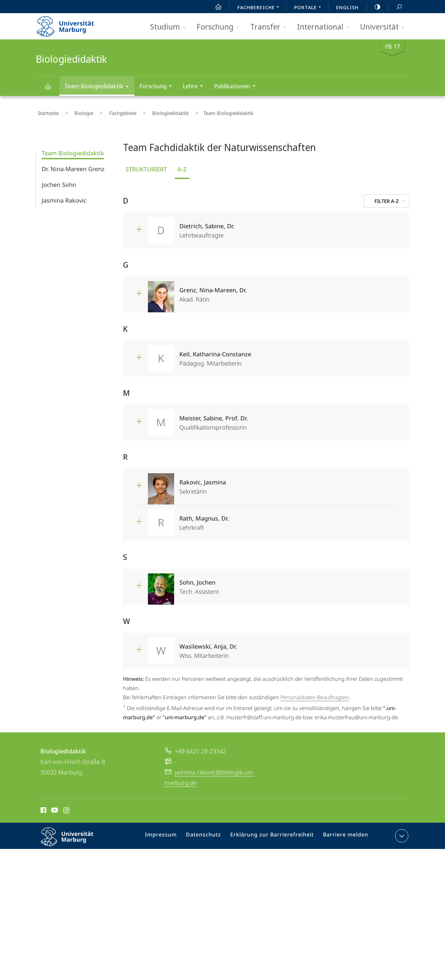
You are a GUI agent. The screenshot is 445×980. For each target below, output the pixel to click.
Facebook (43, 807)
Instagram (67, 807)
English (347, 7)
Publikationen (237, 87)
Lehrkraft (288, 517)
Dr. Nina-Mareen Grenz (73, 165)
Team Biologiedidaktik (99, 87)
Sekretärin (288, 481)
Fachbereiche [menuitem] (260, 8)
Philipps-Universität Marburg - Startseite (71, 24)
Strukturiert (146, 165)
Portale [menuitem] (309, 8)
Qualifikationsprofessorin (288, 417)
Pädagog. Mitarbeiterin (288, 353)
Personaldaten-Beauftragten (315, 693)
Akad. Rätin (288, 289)
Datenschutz (210, 833)
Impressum (170, 833)
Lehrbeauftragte (288, 224)
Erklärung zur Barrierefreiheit (274, 833)
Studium (170, 27)
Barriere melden (343, 833)
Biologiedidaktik (51, 89)
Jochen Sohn (59, 181)
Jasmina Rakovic (64, 196)
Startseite (46, 111)
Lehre (195, 87)
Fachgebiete (106, 111)
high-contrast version (374, 7)
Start (215, 7)
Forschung (220, 27)
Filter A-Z (391, 197)
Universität (384, 27)
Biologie (75, 111)
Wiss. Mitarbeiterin (288, 645)
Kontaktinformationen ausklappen (401, 832)
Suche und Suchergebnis (395, 7)
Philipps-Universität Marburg (73, 838)
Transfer (270, 27)
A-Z (182, 165)
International (325, 27)
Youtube (54, 807)
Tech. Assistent (288, 581)
